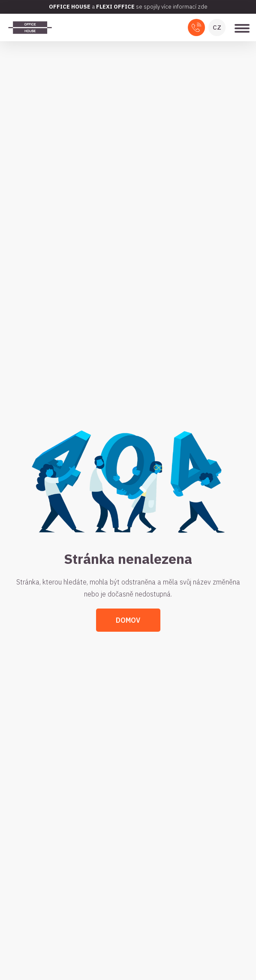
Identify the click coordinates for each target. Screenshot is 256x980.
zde (203, 7)
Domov (128, 620)
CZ (217, 27)
